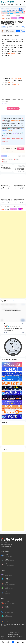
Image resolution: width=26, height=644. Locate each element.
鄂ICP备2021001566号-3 (13, 635)
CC (5, 324)
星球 (12, 5)
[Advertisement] (13, 255)
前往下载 (22, 27)
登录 (13, 314)
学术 (14, 18)
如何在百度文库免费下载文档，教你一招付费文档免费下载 (19, 187)
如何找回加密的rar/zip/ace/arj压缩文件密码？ (7, 187)
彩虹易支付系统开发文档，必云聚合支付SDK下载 (20, 170)
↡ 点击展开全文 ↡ (13, 108)
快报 (5, 5)
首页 (2, 5)
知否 (9, 5)
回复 (23, 332)
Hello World (16, 633)
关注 (18, 31)
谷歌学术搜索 (16, 16)
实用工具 (4, 27)
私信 (23, 31)
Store (21, 18)
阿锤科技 (10, 27)
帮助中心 (17, 5)
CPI (21, 5)
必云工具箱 (6, 16)
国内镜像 (6, 18)
